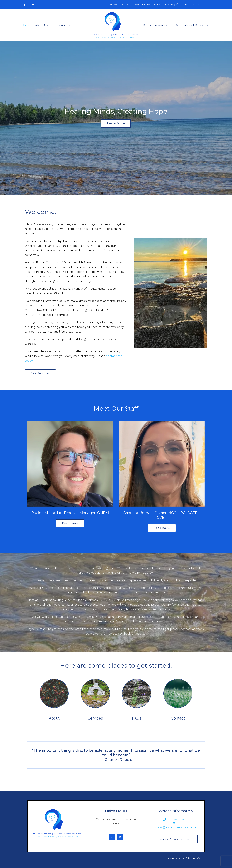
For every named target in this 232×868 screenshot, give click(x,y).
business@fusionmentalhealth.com (186, 4)
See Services (40, 373)
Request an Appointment (175, 839)
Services (62, 25)
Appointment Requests (192, 25)
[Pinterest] (33, 5)
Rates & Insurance (155, 25)
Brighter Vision (195, 858)
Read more (70, 523)
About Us (41, 25)
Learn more (116, 123)
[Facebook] (25, 5)
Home (26, 25)
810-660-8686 (151, 4)
